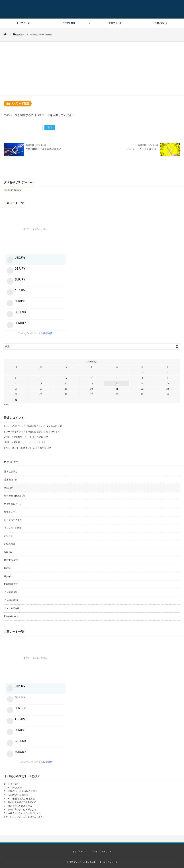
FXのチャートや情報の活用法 (22, 791)
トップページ (23, 23)
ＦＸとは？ (13, 784)
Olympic (8, 576)
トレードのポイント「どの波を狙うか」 (23, 426)
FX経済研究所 (11, 584)
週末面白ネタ (11, 480)
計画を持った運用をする (20, 806)
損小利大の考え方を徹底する (22, 802)
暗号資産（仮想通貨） (15, 496)
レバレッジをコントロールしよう (26, 817)
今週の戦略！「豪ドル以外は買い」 (45, 149)
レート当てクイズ (13, 520)
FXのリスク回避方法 (18, 795)
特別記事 (9, 488)
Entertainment (11, 616)
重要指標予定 (11, 472)
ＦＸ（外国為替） (13, 608)
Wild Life (8, 552)
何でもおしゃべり (13, 504)
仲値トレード (11, 512)
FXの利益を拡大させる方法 (21, 799)
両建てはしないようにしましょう (24, 813)
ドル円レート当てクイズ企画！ (142, 149)
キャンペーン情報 (13, 528)
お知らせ (9, 536)
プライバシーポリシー (101, 851)
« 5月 (6, 405)
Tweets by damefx (12, 190)
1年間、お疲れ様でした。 (16, 437)
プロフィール (115, 23)
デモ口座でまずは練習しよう (22, 810)
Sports (7, 568)
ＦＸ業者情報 (11, 592)
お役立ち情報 (69, 23)
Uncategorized (11, 560)
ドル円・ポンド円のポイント (18, 448)
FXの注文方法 (15, 788)
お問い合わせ (161, 23)
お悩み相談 (10, 544)
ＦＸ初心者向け (12, 600)
